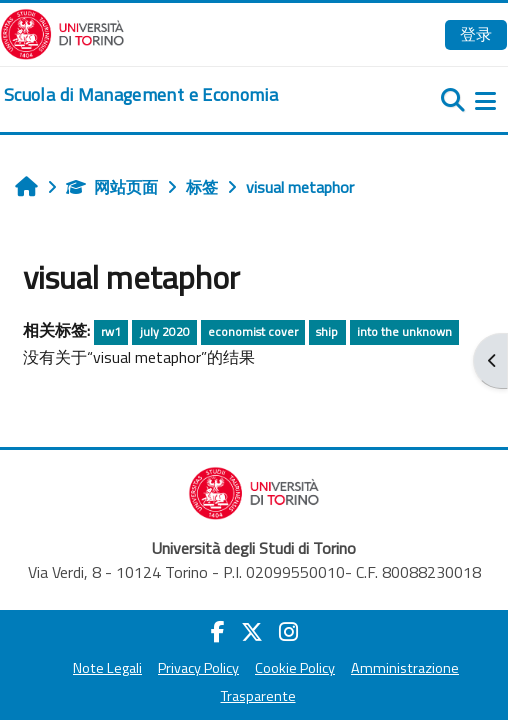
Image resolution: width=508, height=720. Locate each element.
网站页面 (112, 187)
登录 (476, 34)
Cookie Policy (295, 668)
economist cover (253, 331)
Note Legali (107, 668)
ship (327, 331)
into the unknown (404, 331)
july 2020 (165, 331)
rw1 (111, 331)
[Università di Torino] (62, 32)
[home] (141, 95)
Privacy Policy (198, 668)
